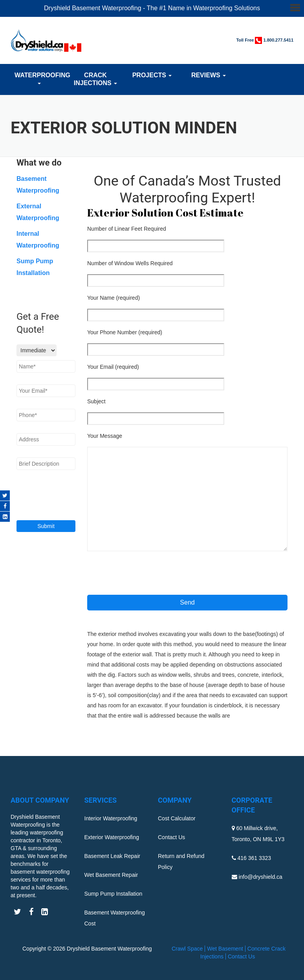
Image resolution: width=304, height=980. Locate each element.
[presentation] (147, 576)
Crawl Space (187, 949)
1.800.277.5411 (278, 40)
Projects (152, 75)
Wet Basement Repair (111, 875)
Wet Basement (225, 949)
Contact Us (171, 837)
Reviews (209, 75)
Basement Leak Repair (112, 856)
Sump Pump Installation (114, 894)
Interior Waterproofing (111, 818)
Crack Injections (95, 79)
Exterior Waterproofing (112, 837)
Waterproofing (39, 78)
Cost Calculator (177, 818)
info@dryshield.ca (260, 877)
